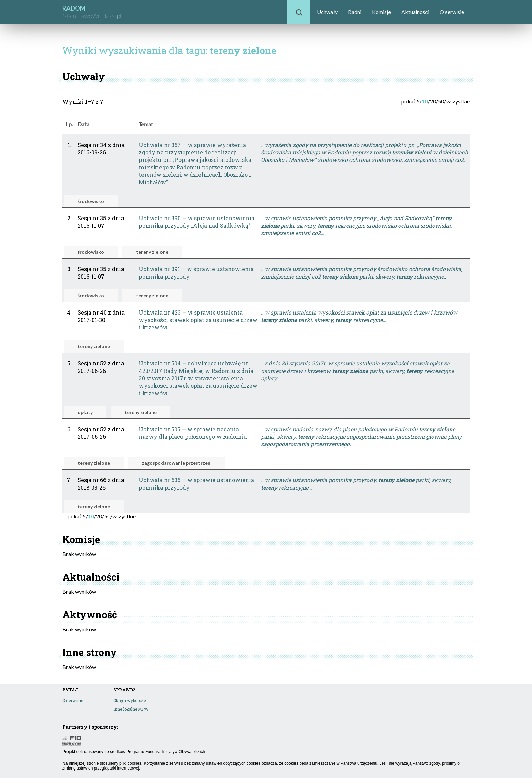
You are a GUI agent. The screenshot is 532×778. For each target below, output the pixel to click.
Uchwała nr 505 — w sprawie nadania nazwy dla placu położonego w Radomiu (193, 433)
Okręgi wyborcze (129, 700)
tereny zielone (152, 252)
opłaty (85, 412)
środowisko (91, 201)
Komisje (381, 12)
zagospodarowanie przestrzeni (177, 463)
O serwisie (452, 12)
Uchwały (327, 12)
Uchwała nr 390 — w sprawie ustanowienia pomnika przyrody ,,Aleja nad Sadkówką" (197, 222)
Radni (355, 12)
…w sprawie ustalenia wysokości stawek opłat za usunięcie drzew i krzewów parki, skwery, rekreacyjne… (359, 316)
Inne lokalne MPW (131, 709)
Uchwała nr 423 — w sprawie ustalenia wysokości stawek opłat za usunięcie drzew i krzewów (198, 320)
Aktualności (415, 12)
